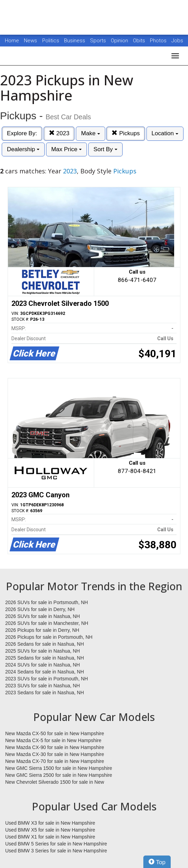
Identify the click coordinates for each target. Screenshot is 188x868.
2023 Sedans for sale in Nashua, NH (44, 693)
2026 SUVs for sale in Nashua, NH (43, 616)
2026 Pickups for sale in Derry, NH (42, 630)
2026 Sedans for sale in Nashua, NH (44, 644)
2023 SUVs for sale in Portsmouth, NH (47, 679)
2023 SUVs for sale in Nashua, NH (43, 686)
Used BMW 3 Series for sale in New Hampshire (56, 851)
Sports (99, 41)
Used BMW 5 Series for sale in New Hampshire (56, 844)
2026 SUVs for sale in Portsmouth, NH (47, 602)
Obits (140, 41)
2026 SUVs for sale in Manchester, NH (47, 623)
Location (165, 133)
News (30, 41)
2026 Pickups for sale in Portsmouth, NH (49, 637)
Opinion (120, 41)
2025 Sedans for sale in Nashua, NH (44, 658)
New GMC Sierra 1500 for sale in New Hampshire (59, 768)
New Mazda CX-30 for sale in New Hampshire (55, 754)
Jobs (177, 41)
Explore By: (22, 133)
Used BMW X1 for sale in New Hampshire (50, 837)
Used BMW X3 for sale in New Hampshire (50, 823)
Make (90, 133)
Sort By (105, 149)
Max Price (66, 149)
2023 (59, 133)
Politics (51, 41)
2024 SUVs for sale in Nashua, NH (43, 665)
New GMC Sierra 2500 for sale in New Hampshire (59, 775)
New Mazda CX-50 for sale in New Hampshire (55, 733)
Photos (159, 41)
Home (12, 41)
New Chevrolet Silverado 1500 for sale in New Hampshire (55, 782)
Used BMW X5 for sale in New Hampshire (50, 830)
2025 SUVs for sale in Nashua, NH (43, 651)
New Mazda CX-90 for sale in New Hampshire (55, 747)
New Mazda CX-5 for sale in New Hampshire (53, 740)
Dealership (23, 149)
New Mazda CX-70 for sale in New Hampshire (55, 761)
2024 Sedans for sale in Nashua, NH (44, 672)
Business (75, 41)
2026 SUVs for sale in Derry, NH (40, 609)
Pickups (126, 133)
